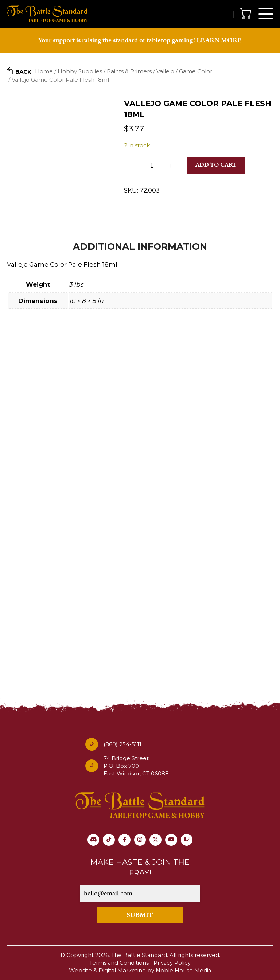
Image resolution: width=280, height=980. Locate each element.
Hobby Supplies (80, 72)
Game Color (196, 72)
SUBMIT (140, 916)
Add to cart (216, 166)
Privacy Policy (172, 963)
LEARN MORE (219, 41)
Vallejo (165, 72)
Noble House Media (184, 971)
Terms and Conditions (119, 963)
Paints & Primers (129, 72)
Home (44, 72)
